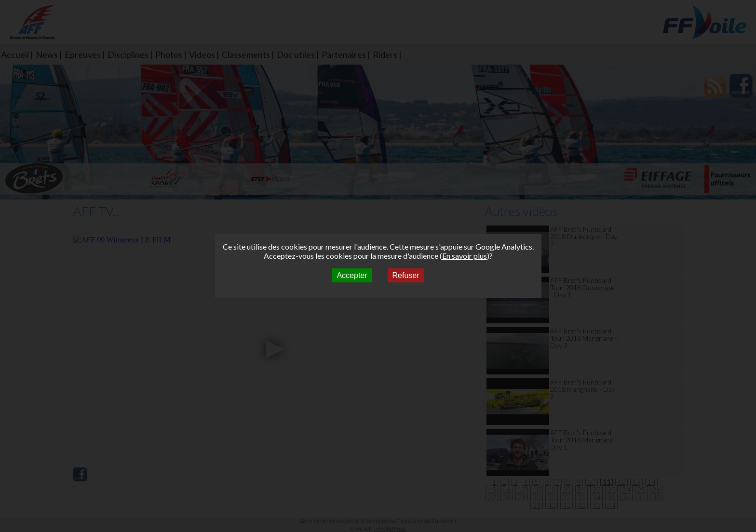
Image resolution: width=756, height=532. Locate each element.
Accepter (352, 275)
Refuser (406, 275)
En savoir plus (465, 256)
